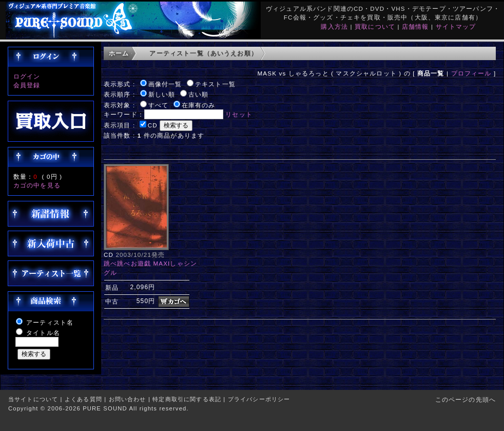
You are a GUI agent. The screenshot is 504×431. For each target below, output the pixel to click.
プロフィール (471, 73)
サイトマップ (456, 26)
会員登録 (27, 85)
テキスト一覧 (215, 84)
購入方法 (334, 26)
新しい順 (162, 94)
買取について (375, 26)
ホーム (119, 53)
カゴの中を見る (37, 185)
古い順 (198, 94)
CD (153, 125)
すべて (158, 105)
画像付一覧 (165, 84)
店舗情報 (415, 26)
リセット (239, 114)
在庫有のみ (199, 105)
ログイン (27, 76)
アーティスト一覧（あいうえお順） (203, 53)
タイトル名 (43, 333)
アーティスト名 (50, 322)
